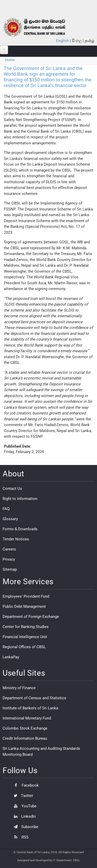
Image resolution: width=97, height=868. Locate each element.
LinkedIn (23, 816)
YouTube (24, 806)
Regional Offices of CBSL (24, 647)
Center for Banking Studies (26, 627)
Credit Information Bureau (25, 738)
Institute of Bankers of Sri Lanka (30, 708)
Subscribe (25, 827)
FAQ (6, 509)
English (62, 41)
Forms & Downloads (20, 529)
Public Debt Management (24, 606)
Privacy (9, 559)
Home (10, 60)
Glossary (10, 519)
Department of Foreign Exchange (31, 617)
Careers (9, 549)
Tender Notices (16, 539)
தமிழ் (90, 41)
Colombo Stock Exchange (25, 728)
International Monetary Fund (27, 718)
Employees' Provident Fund (26, 596)
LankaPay (11, 657)
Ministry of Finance (19, 688)
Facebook (25, 785)
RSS (20, 837)
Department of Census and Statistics (34, 698)
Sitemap (10, 569)
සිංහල (77, 41)
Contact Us (12, 489)
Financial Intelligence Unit (25, 637)
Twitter (22, 796)
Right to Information (20, 499)
